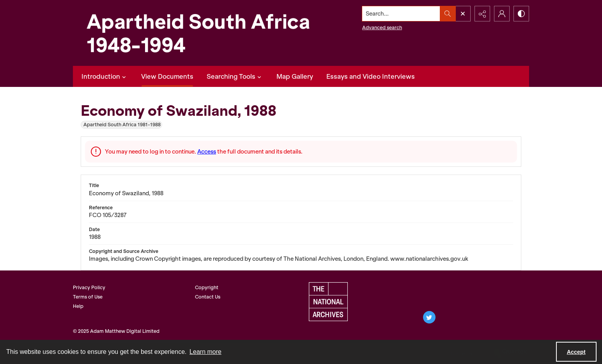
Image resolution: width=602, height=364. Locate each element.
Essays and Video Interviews (371, 76)
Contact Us (208, 297)
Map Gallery (295, 76)
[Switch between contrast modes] (521, 14)
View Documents (167, 76)
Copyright (207, 287)
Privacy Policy (89, 287)
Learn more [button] (205, 352)
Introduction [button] (105, 76)
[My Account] (502, 14)
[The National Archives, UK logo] (328, 302)
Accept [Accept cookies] (576, 352)
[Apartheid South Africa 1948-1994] (198, 33)
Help (78, 306)
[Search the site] (401, 14)
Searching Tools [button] (235, 76)
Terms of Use (88, 297)
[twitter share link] (429, 317)
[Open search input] (463, 14)
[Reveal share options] (482, 14)
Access (207, 152)
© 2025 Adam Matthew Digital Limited (116, 331)
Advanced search (382, 27)
